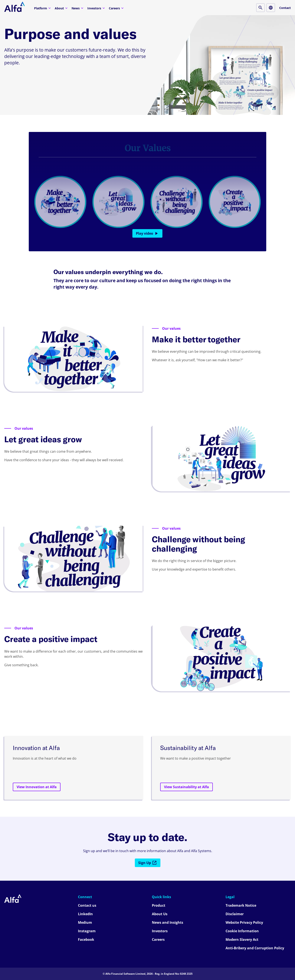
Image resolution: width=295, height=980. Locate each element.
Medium (85, 922)
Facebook (86, 940)
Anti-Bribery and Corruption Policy (255, 948)
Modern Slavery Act (242, 940)
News (78, 8)
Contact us (87, 905)
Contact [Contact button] (285, 8)
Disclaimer (235, 914)
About (62, 8)
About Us (160, 914)
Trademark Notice (241, 905)
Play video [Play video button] (147, 233)
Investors (97, 8)
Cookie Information (242, 931)
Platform (43, 8)
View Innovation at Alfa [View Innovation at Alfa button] (37, 787)
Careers (117, 8)
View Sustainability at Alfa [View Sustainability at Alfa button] (187, 787)
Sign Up (148, 863)
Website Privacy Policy (244, 922)
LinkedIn (85, 914)
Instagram (87, 931)
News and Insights (168, 922)
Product (159, 905)
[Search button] (260, 8)
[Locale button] (271, 8)
